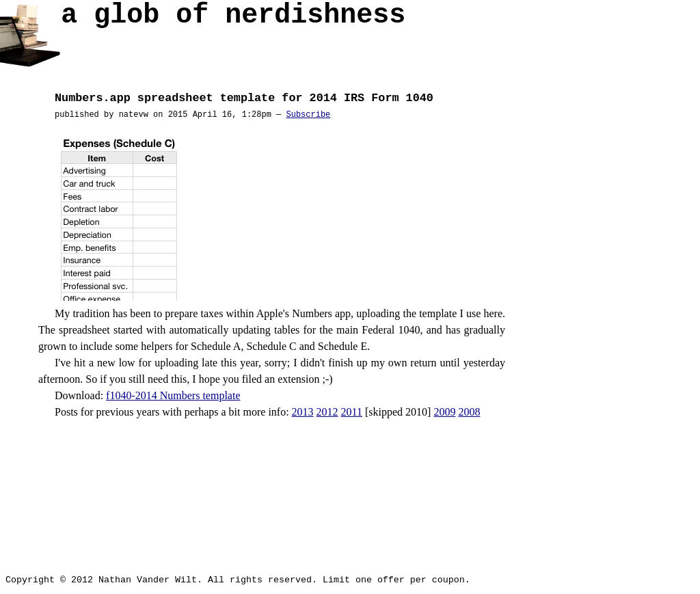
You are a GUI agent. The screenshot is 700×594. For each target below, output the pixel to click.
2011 (352, 412)
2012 (327, 412)
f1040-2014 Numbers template (173, 395)
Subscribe (308, 114)
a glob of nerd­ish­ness (233, 19)
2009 (444, 412)
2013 (303, 412)
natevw (134, 114)
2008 (469, 412)
